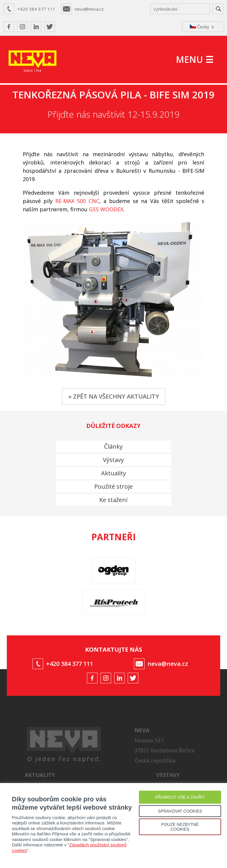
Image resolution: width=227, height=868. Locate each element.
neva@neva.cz (89, 9)
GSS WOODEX (106, 209)
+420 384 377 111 (36, 9)
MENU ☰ (195, 59)
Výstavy (113, 460)
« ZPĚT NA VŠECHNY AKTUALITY (114, 396)
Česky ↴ (202, 27)
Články (113, 446)
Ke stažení (113, 500)
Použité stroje (113, 486)
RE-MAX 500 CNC (77, 201)
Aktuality (113, 473)
